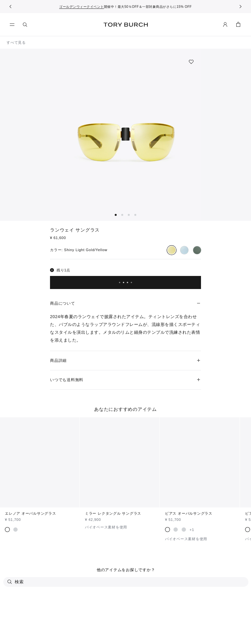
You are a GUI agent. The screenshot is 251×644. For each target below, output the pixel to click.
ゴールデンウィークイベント (82, 7)
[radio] (172, 250)
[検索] (25, 24)
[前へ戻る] (10, 7)
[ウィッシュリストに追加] (191, 62)
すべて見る (16, 42)
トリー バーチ (126, 25)
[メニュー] (14, 25)
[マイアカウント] (225, 24)
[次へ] (241, 7)
